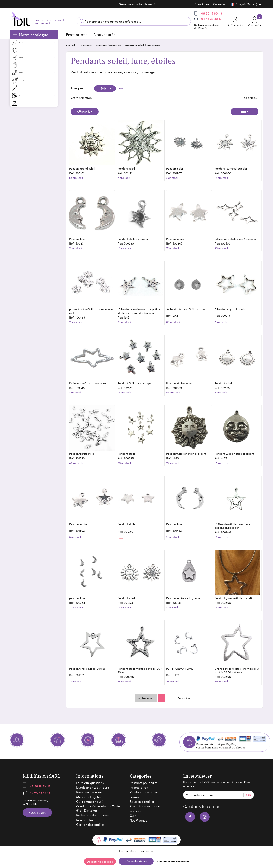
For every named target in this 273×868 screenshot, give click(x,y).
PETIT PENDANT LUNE (182, 645)
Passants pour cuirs (143, 762)
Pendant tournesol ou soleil (233, 166)
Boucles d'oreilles (142, 781)
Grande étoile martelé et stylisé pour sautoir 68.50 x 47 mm (236, 646)
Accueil (70, 47)
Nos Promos (138, 800)
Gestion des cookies (90, 804)
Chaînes (135, 790)
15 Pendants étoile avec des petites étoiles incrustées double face (139, 306)
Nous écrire (37, 792)
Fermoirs (136, 776)
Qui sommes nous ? (90, 781)
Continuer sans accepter (173, 861)
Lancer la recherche (82, 22)
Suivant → (184, 674)
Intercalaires (139, 767)
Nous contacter (87, 799)
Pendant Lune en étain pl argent (236, 442)
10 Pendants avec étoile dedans (188, 302)
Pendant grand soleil (84, 166)
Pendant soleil (128, 166)
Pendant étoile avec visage (136, 376)
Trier (244, 113)
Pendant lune (79, 232)
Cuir (133, 795)
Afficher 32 (84, 113)
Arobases (148, 834)
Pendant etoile (177, 232)
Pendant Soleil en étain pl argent (188, 442)
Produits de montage (145, 786)
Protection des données (93, 795)
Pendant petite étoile (84, 442)
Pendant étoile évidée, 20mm (89, 645)
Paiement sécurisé (89, 772)
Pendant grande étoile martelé (236, 578)
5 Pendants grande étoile (232, 302)
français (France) (244, 4)
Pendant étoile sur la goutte (185, 578)
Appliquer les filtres (135, 90)
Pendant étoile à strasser (135, 232)
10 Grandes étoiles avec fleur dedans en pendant (235, 510)
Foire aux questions (90, 762)
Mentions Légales (89, 776)
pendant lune (79, 578)
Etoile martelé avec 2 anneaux (90, 376)
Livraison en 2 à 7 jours (92, 767)
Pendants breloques (108, 47)
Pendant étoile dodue (181, 376)
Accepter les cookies (100, 861)
